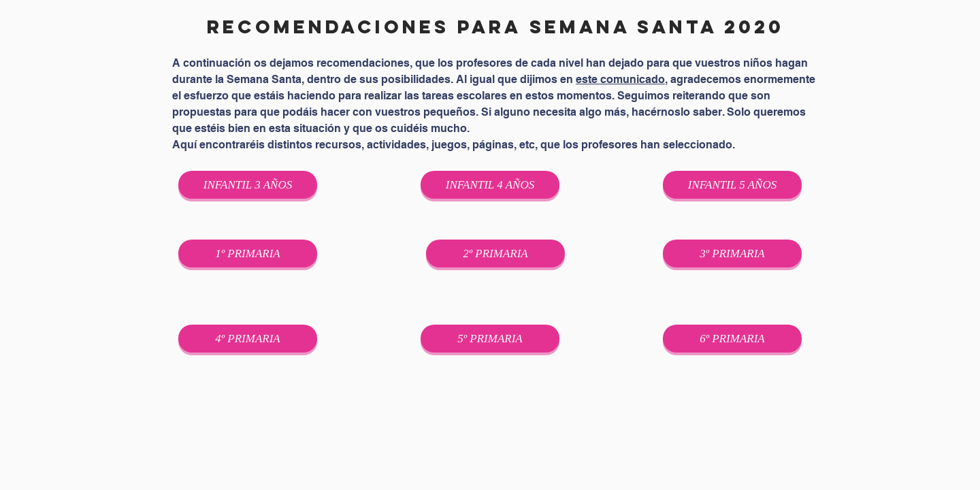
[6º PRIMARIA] (732, 339)
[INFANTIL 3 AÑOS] (248, 185)
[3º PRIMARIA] (732, 254)
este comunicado (620, 79)
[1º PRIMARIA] (248, 254)
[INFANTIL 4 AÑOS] (490, 185)
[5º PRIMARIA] (490, 339)
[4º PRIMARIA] (248, 339)
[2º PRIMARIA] (495, 254)
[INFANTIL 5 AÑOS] (732, 185)
